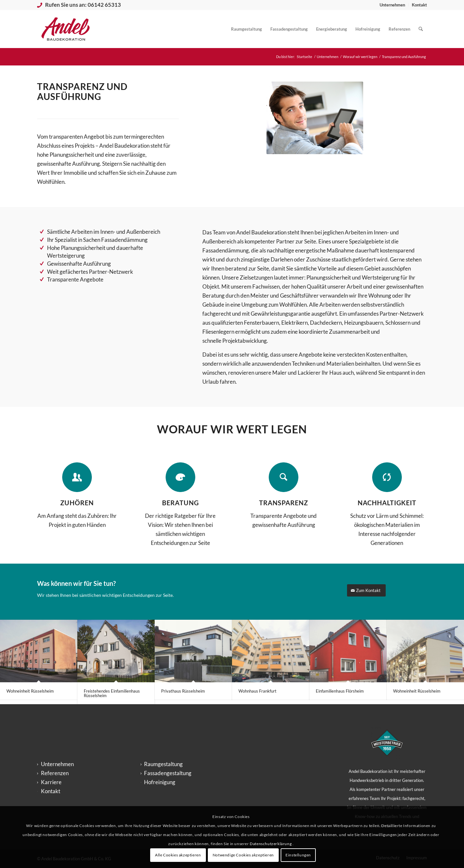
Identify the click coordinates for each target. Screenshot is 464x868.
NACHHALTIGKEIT (387, 503)
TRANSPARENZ (284, 503)
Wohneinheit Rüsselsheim (30, 691)
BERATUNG (180, 503)
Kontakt (419, 5)
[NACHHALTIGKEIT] (387, 477)
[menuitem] (392, 5)
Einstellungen (298, 855)
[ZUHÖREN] (77, 477)
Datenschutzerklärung (271, 844)
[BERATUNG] (180, 477)
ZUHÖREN (77, 503)
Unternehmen (392, 5)
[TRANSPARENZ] (284, 477)
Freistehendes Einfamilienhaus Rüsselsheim (112, 693)
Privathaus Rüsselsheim (183, 691)
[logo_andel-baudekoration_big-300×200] (66, 29)
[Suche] (421, 29)
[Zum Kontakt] (366, 591)
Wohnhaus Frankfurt (257, 691)
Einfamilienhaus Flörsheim (340, 691)
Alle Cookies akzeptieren (178, 855)
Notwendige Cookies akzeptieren (243, 855)
